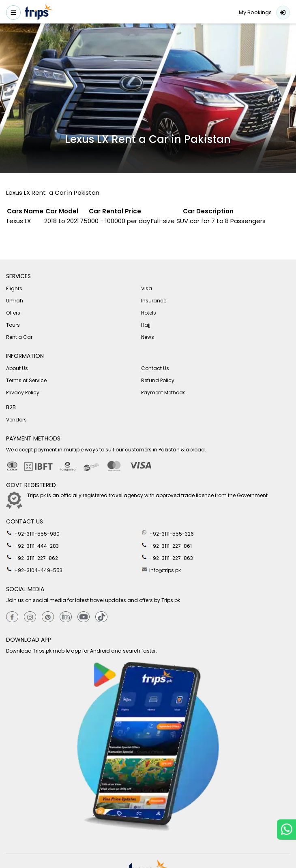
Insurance (154, 301)
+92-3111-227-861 (166, 545)
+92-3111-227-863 (167, 557)
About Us (17, 368)
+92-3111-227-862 (32, 557)
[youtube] (84, 617)
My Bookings (255, 12)
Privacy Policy (23, 393)
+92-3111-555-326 (167, 533)
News (148, 337)
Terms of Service (26, 380)
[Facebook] (12, 617)
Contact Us (155, 368)
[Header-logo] (39, 14)
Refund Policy (158, 380)
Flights (14, 288)
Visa (147, 288)
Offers (13, 313)
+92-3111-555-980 (33, 533)
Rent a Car (19, 337)
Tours (13, 325)
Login (283, 13)
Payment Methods (163, 393)
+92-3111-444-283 (32, 545)
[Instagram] (30, 617)
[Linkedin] (66, 617)
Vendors (16, 420)
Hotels (149, 313)
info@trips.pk (161, 570)
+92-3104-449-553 (34, 570)
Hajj (146, 325)
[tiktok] (101, 617)
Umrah (15, 301)
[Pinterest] (48, 617)
